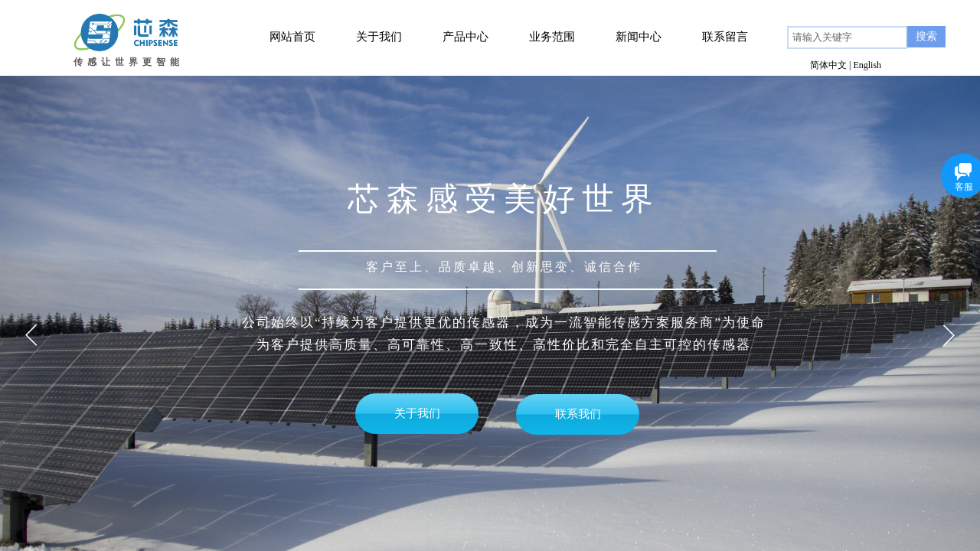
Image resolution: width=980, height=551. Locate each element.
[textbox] (847, 37)
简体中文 (828, 65)
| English (865, 65)
